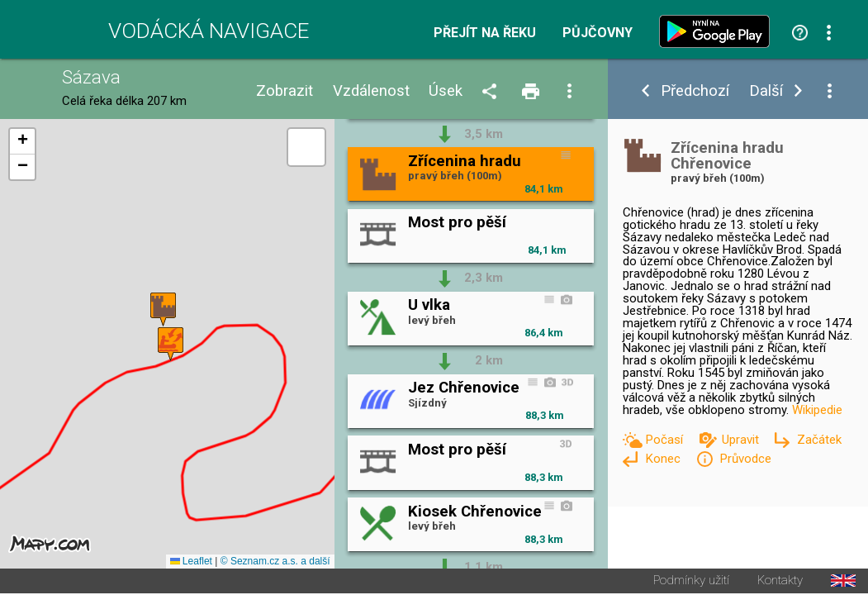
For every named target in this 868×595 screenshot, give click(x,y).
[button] (163, 310)
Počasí (666, 440)
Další (766, 91)
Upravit (742, 440)
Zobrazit (285, 91)
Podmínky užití (691, 582)
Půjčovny (598, 33)
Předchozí (695, 91)
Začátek (819, 440)
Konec (664, 459)
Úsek (446, 91)
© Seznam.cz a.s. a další (275, 563)
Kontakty (780, 582)
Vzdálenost (371, 91)
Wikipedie (817, 410)
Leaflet (191, 563)
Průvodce (745, 459)
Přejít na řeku (485, 33)
